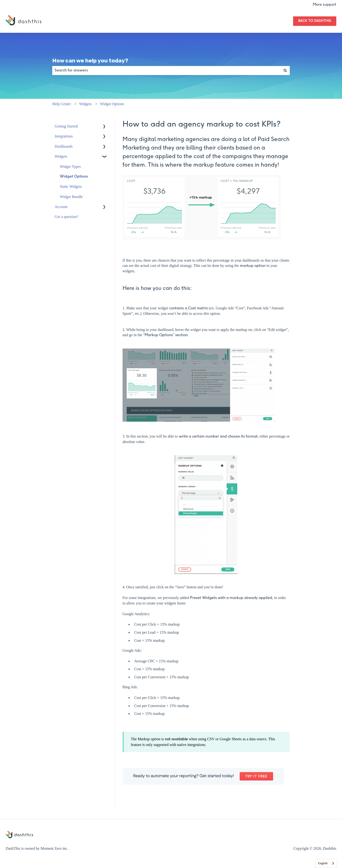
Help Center (62, 104)
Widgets (85, 104)
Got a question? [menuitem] (66, 217)
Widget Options (112, 104)
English (323, 863)
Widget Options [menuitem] (74, 177)
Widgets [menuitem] (61, 156)
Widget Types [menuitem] (70, 167)
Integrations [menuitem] (64, 136)
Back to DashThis (315, 21)
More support (325, 5)
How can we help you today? (90, 61)
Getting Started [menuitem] (66, 126)
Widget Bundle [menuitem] (71, 197)
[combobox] (166, 71)
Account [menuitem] (61, 207)
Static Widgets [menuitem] (71, 186)
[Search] (285, 71)
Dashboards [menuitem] (64, 146)
